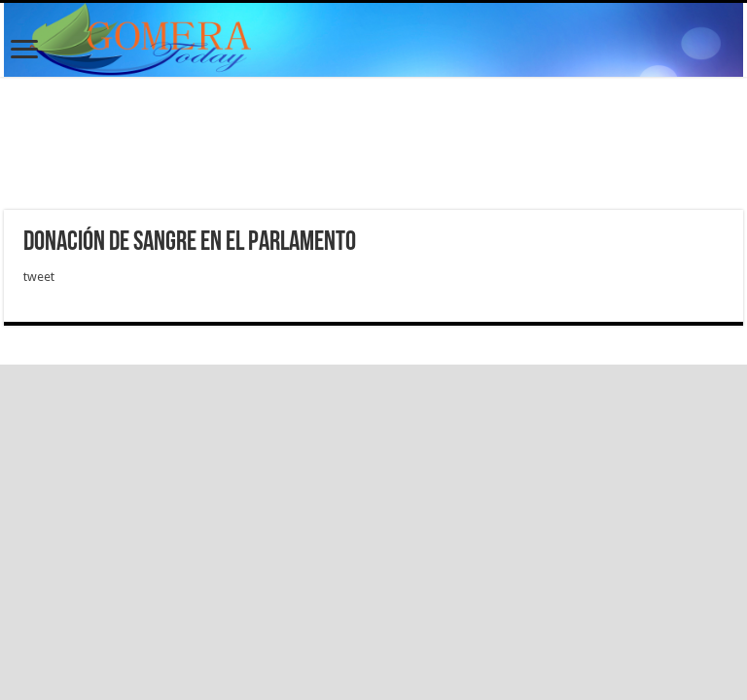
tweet (39, 277)
